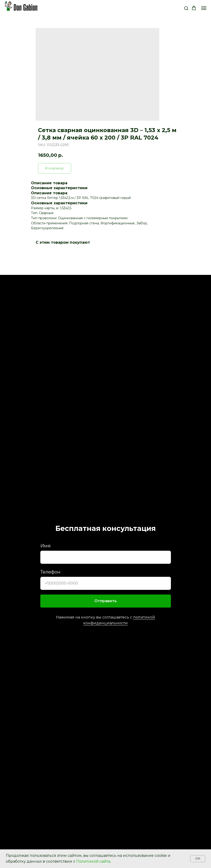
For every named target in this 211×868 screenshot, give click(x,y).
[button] (186, 8)
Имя (45, 546)
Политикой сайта (93, 861)
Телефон (50, 572)
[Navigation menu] (204, 8)
